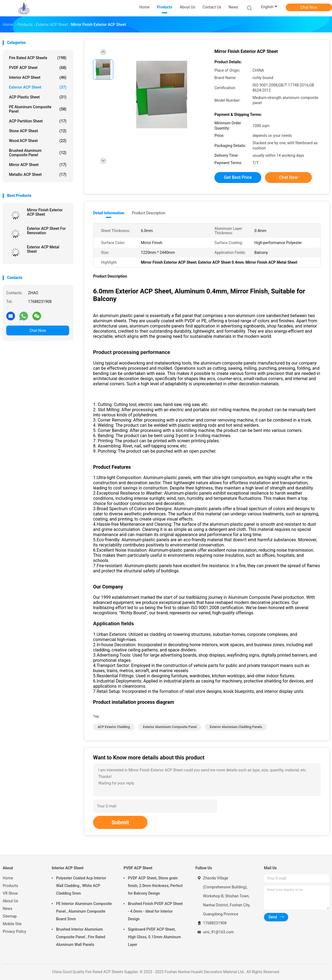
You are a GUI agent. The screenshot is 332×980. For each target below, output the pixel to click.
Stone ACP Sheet (38, 131)
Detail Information (109, 213)
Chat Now (309, 7)
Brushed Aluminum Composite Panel (38, 153)
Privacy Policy (14, 931)
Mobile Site (12, 924)
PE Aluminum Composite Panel (38, 109)
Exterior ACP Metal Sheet (43, 249)
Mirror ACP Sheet (38, 165)
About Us (10, 901)
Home (8, 878)
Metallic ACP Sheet (38, 175)
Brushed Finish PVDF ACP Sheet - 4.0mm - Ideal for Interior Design (155, 911)
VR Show (10, 893)
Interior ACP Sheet (38, 77)
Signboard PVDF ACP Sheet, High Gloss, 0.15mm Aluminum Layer (154, 937)
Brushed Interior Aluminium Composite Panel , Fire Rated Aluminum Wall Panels (81, 937)
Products (10, 886)
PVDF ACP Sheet (38, 68)
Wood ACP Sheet (38, 141)
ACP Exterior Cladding (114, 727)
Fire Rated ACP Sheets (38, 58)
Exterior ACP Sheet (38, 87)
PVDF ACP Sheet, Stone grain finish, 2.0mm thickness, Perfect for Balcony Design (155, 886)
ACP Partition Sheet (38, 121)
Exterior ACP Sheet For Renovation (46, 231)
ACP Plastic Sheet (38, 97)
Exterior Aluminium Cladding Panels (236, 727)
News (7, 909)
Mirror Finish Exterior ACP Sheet (45, 212)
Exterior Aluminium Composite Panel (170, 727)
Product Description (148, 213)
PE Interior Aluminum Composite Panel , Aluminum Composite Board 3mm (84, 911)
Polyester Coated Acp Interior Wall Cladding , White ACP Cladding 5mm (81, 886)
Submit (120, 822)
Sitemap (10, 916)
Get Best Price (238, 177)
